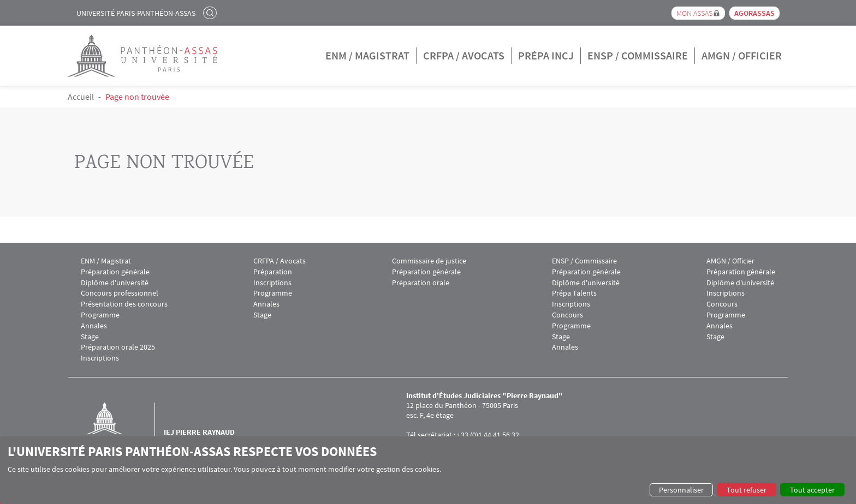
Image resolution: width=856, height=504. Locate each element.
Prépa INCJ (546, 55)
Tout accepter (812, 490)
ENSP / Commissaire (638, 55)
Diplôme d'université (115, 283)
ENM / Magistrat (367, 55)
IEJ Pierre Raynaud (199, 432)
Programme (100, 315)
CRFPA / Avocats (464, 55)
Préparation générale (115, 272)
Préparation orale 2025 (118, 347)
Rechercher (211, 13)
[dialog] (428, 470)
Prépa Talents (574, 293)
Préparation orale (421, 283)
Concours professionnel (120, 293)
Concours (567, 315)
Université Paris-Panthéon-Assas (136, 13)
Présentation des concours (124, 304)
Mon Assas (694, 13)
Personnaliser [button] (681, 490)
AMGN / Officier (742, 55)
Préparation (273, 272)
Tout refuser (747, 490)
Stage (90, 337)
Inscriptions (100, 358)
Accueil (81, 97)
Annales (94, 326)
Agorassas (754, 13)
